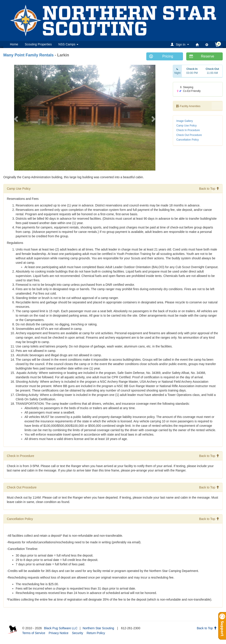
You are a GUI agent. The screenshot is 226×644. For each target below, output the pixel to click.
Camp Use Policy (186, 126)
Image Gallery (185, 121)
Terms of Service (34, 633)
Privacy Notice (59, 633)
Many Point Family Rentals (28, 55)
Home (14, 44)
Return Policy (96, 633)
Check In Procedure (188, 130)
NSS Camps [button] (69, 44)
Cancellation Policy (187, 140)
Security (78, 633)
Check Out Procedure (189, 135)
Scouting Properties (38, 44)
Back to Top (209, 189)
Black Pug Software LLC (61, 628)
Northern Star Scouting (98, 628)
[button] (180, 44)
